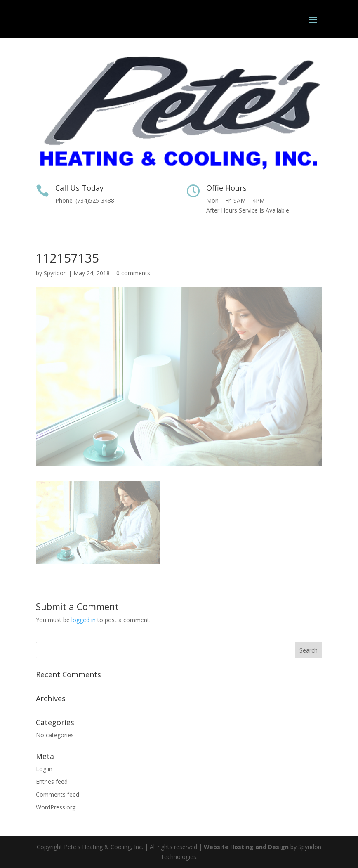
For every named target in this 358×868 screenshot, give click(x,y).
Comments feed (58, 794)
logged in (84, 620)
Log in (44, 769)
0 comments (133, 273)
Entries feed (52, 782)
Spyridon (55, 273)
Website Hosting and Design (246, 847)
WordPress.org (56, 807)
